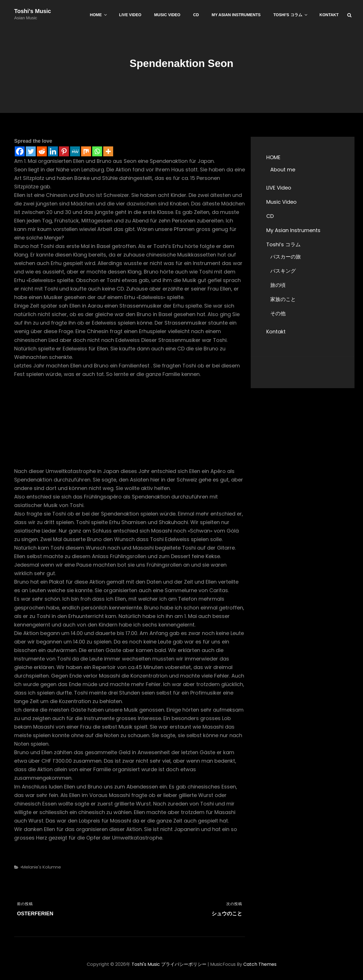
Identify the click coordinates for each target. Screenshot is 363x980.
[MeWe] (75, 151)
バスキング (283, 271)
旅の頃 (278, 285)
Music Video (167, 15)
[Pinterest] (64, 151)
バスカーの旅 (286, 257)
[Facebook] (20, 151)
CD (196, 15)
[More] (108, 151)
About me (283, 170)
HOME (99, 15)
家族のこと (283, 299)
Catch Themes (260, 964)
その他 (278, 313)
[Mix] (86, 151)
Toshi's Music (33, 11)
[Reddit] (42, 151)
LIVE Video (130, 15)
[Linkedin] (53, 151)
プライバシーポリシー (184, 964)
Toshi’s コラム (291, 15)
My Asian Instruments (236, 15)
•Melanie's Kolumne (41, 867)
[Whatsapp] (97, 151)
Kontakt (329, 15)
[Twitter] (31, 151)
